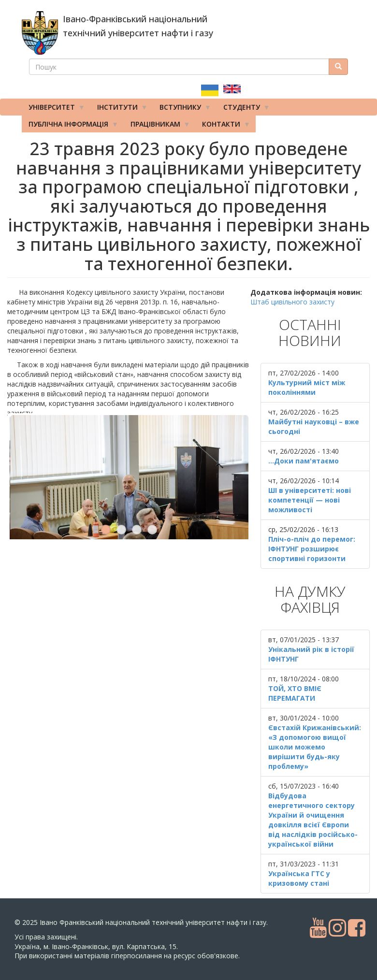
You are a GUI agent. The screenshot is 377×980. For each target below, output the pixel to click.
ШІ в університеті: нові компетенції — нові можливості (310, 500)
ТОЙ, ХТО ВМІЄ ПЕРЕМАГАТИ (295, 693)
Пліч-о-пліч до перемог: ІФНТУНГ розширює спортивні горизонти (312, 549)
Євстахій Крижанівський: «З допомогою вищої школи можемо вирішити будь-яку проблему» (315, 747)
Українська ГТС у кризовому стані (299, 878)
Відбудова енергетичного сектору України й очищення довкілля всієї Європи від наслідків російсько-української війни (313, 820)
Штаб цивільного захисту (292, 302)
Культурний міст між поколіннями (307, 387)
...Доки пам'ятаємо (304, 461)
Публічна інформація (70, 126)
